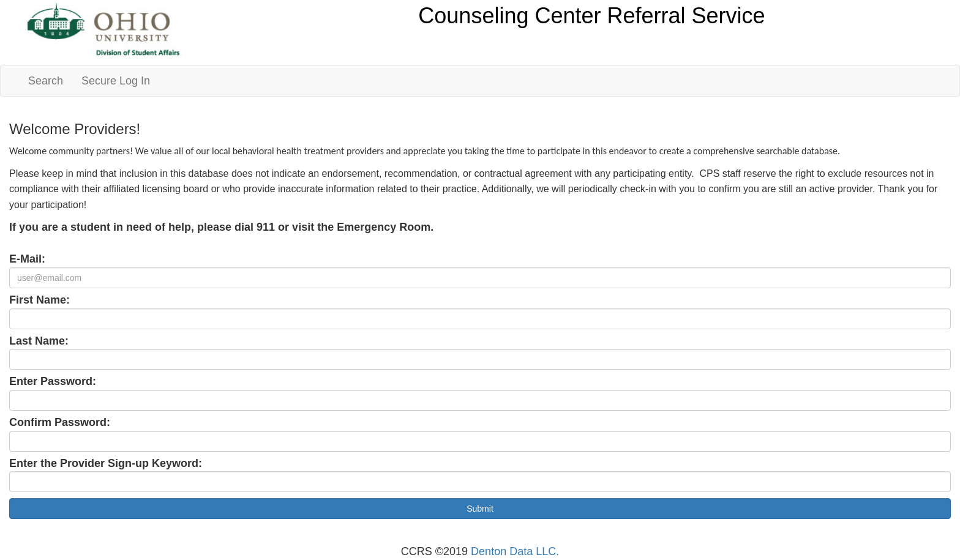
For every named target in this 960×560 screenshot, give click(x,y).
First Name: (39, 300)
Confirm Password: (60, 422)
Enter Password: (53, 381)
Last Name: (39, 341)
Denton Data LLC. (515, 551)
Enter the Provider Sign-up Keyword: (106, 463)
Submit (480, 509)
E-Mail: (27, 259)
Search (46, 81)
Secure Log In (116, 81)
